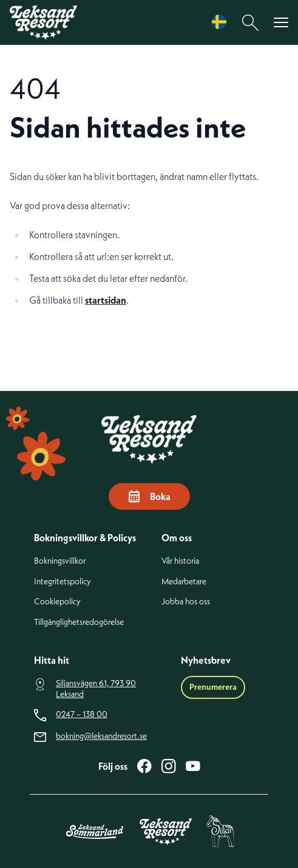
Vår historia (180, 561)
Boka (149, 496)
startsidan (106, 300)
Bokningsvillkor (60, 561)
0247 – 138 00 (82, 714)
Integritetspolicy (63, 582)
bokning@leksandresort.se (101, 736)
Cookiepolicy (57, 602)
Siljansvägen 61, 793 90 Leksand (96, 689)
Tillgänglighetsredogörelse (79, 622)
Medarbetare (184, 582)
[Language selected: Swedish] (222, 22)
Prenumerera (213, 687)
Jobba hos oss (186, 602)
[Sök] (251, 23)
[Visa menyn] (281, 23)
